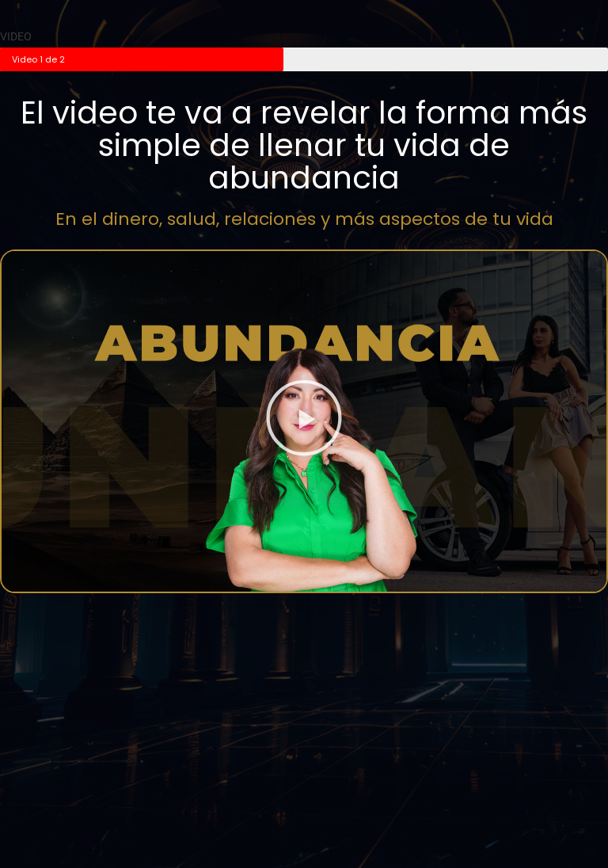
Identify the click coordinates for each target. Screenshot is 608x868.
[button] (304, 421)
